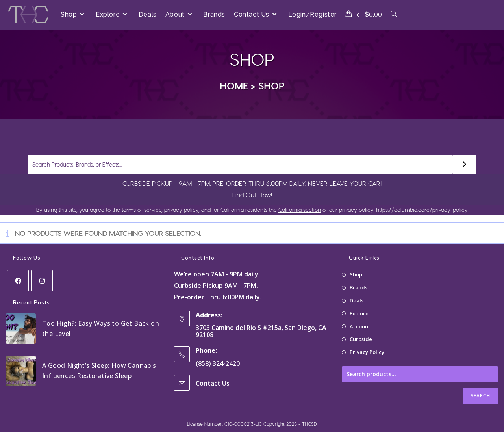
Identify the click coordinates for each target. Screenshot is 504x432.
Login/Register (312, 14)
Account (360, 326)
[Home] (234, 85)
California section (300, 210)
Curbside (361, 339)
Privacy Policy (367, 352)
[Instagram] (42, 281)
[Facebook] (18, 281)
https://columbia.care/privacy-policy (421, 210)
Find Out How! (252, 195)
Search (480, 396)
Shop (271, 85)
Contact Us (213, 383)
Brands (359, 287)
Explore (359, 313)
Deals (357, 300)
